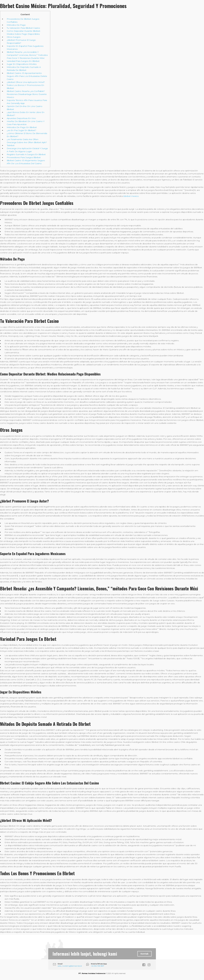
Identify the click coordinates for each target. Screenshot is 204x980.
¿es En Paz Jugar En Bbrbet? (21, 130)
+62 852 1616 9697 (97, 966)
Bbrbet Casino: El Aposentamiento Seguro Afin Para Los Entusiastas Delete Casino (27, 76)
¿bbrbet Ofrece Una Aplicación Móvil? (26, 82)
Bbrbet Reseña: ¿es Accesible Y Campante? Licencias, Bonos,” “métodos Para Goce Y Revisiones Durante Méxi (27, 55)
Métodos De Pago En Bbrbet (22, 127)
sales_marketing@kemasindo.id (70, 966)
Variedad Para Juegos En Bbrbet (23, 61)
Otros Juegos (14, 37)
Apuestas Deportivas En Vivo (21, 118)
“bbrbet (11, 145)
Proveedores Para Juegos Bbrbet (24, 157)
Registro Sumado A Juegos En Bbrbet (26, 154)
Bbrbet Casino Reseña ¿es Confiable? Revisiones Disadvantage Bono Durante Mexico (27, 94)
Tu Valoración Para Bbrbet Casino (23, 28)
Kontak (144, 954)
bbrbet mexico (131, 196)
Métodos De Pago (16, 25)
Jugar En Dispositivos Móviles (22, 64)
